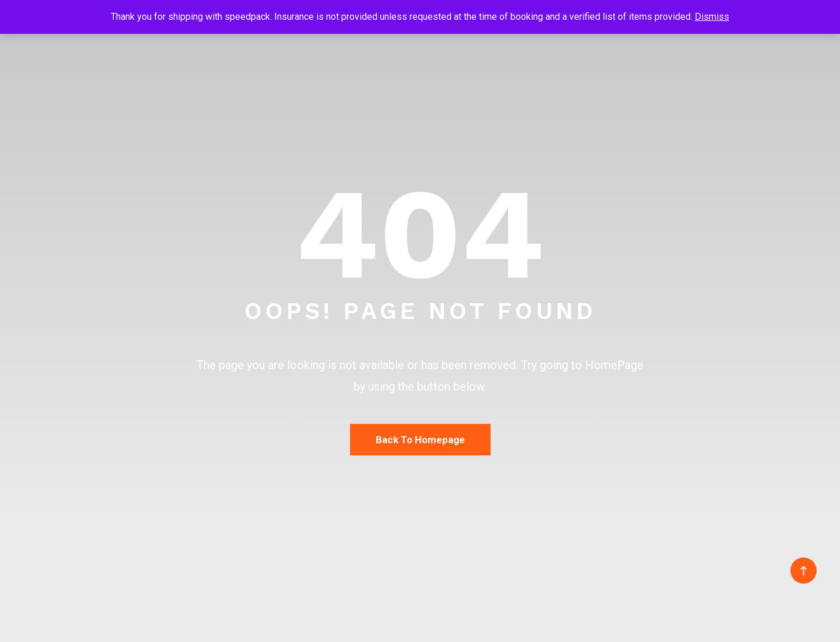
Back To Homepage (420, 440)
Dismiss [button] (712, 17)
